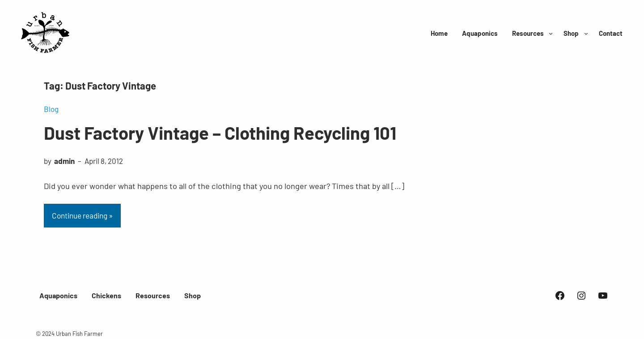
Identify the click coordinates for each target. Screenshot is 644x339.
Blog (51, 109)
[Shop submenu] (586, 33)
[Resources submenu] (551, 33)
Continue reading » (82, 215)
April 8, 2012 (104, 161)
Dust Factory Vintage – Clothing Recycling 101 (220, 133)
